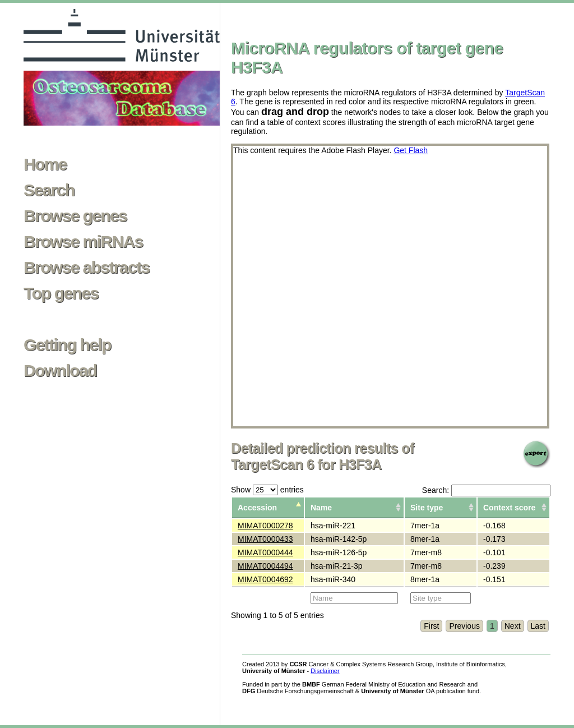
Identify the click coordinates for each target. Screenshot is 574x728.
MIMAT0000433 (265, 539)
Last (538, 626)
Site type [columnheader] (427, 508)
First (431, 626)
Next (513, 626)
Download (60, 371)
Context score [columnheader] (509, 508)
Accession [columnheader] (257, 508)
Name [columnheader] (321, 508)
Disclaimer (325, 671)
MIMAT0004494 (265, 566)
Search (49, 190)
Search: (486, 490)
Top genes (61, 293)
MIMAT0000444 (265, 552)
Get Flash (411, 150)
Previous (464, 626)
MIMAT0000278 (265, 526)
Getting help (67, 345)
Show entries (267, 490)
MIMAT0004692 (265, 579)
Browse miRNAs (83, 242)
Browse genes (75, 216)
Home (45, 164)
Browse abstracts (87, 268)
